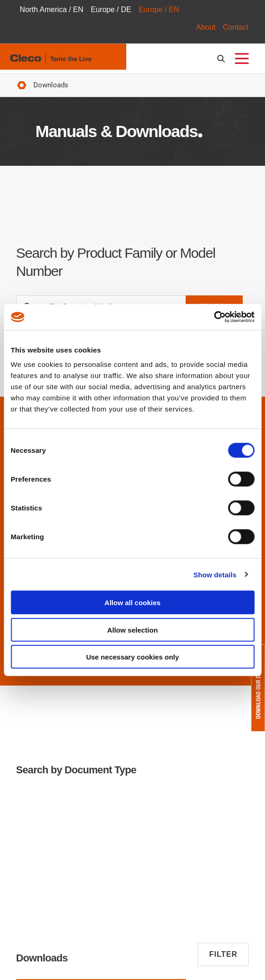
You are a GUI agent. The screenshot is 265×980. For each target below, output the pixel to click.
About (206, 27)
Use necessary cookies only (132, 657)
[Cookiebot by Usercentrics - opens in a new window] (214, 317)
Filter (223, 954)
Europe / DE (111, 10)
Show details (215, 574)
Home (22, 85)
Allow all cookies (132, 603)
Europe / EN (159, 10)
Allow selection (132, 630)
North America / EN (52, 10)
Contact (236, 27)
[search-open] (223, 59)
